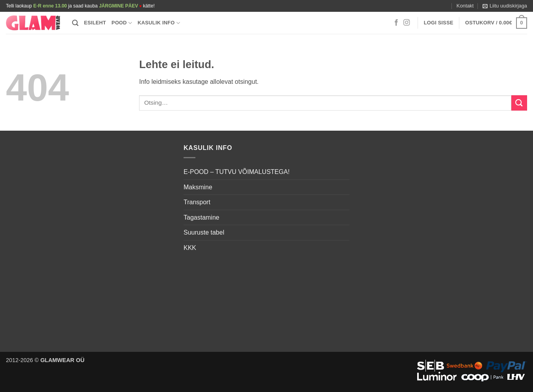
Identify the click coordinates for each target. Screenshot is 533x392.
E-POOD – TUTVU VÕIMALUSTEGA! (237, 172)
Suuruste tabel (204, 232)
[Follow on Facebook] (396, 23)
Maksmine (198, 187)
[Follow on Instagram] (407, 23)
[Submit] (519, 103)
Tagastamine (201, 217)
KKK (190, 248)
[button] (505, 6)
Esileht (95, 23)
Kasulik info (159, 23)
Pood (122, 23)
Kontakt (465, 6)
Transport (197, 202)
